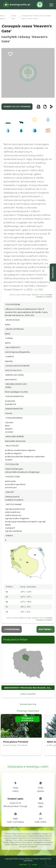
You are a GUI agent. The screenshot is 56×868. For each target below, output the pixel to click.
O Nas (34, 865)
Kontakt (23, 865)
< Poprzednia (12, 629)
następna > (46, 629)
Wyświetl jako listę (28, 704)
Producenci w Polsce (15, 640)
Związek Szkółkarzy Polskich (44, 296)
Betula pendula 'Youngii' (15, 806)
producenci (53, 273)
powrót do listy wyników (17, 107)
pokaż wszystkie (28, 694)
